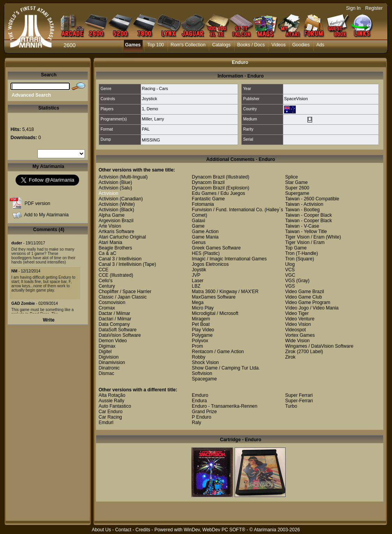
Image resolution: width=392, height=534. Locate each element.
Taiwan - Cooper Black (309, 215)
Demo (152, 109)
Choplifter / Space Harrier (125, 292)
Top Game (296, 248)
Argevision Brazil (116, 221)
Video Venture (300, 319)
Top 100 (156, 45)
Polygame (202, 335)
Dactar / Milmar (114, 313)
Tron (290, 253)
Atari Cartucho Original (122, 237)
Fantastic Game (208, 199)
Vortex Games (300, 335)
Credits (143, 530)
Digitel (105, 352)
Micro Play (203, 308)
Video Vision (298, 324)
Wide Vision (298, 341)
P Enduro (201, 417)
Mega (198, 302)
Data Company (114, 324)
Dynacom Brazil (208, 177)
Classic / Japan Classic (123, 297)
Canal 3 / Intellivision (120, 259)
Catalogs (221, 45)
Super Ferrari (299, 395)
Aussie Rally (111, 401)
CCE (103, 270)
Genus (199, 242)
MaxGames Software (214, 297)
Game (198, 226)
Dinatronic (109, 368)
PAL (146, 129)
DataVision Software (120, 335)
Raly (196, 423)
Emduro (200, 395)
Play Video (203, 330)
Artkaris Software (116, 232)
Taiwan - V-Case (302, 226)
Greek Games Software (216, 248)
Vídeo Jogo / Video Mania (312, 308)
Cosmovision (112, 302)
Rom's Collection (188, 45)
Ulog (290, 264)
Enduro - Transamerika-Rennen (224, 406)
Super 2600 (297, 188)
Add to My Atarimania (46, 215)
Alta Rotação (112, 395)
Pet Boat (201, 324)
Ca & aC (107, 253)
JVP (196, 275)
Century (107, 286)
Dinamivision (112, 362)
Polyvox (200, 341)
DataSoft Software (117, 330)
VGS (290, 281)
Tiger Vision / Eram (305, 237)
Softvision (202, 373)
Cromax (107, 308)
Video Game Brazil (305, 292)
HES (197, 253)
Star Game (297, 182)
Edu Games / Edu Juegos (218, 193)
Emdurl (106, 423)
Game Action (205, 232)
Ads (320, 45)
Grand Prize (204, 412)
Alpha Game (112, 215)
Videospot (296, 330)
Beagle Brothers (115, 248)
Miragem (201, 319)
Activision (109, 177)
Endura (199, 401)
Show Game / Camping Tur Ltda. (226, 368)
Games (133, 45)
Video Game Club (304, 297)
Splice (292, 177)
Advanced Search (31, 95)
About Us (101, 530)
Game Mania (205, 237)
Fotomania (203, 204)
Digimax (107, 346)
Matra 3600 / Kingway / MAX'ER (225, 292)
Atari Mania (110, 242)
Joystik (199, 270)
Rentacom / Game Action (218, 352)
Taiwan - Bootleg (303, 210)
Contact (123, 530)
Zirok (290, 352)
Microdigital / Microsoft (215, 313)
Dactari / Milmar (115, 319)
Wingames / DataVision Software (319, 346)
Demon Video (113, 341)
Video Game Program (308, 302)
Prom (197, 346)
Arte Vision (110, 226)
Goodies (301, 45)
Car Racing (110, 417)
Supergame (297, 193)
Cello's (106, 281)
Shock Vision (205, 362)
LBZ (196, 286)
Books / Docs (251, 45)
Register (374, 8)
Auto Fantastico (115, 406)
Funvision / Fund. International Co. (227, 210)
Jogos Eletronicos (210, 264)
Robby (199, 357)
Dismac (106, 373)
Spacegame (204, 379)
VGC (290, 275)
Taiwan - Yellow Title (306, 232)
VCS (290, 270)
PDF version (37, 203)
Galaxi (198, 221)
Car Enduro (110, 412)
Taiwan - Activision (304, 204)
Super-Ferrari (299, 401)
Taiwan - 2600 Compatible (312, 199)
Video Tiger (297, 313)
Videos (278, 45)
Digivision (109, 357)
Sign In (353, 8)
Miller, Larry (153, 119)
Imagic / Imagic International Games (229, 259)
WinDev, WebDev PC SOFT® (215, 530)
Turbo (291, 406)
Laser (198, 281)
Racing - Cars (155, 88)
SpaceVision (296, 99)
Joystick (149, 99)
